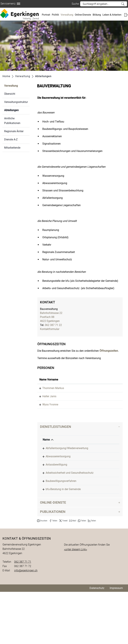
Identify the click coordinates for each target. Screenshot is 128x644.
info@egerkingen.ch (26, 623)
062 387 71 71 (23, 614)
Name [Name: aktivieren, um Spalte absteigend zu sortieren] (46, 468)
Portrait (46, 15)
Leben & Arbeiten (112, 15)
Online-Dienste (83, 15)
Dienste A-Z (11, 139)
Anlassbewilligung (56, 501)
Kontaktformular (50, 329)
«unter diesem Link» (75, 602)
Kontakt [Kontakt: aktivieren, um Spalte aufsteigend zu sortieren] (106, 384)
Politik (55, 15)
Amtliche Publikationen (12, 121)
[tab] (80, 455)
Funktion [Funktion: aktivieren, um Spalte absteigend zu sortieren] (62, 384)
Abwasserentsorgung (58, 488)
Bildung (97, 15)
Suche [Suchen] (123, 4)
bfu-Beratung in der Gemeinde (63, 537)
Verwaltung (67, 15)
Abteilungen (17, 110)
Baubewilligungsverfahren (61, 525)
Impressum (116, 640)
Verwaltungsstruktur (16, 102)
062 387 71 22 (53, 325)
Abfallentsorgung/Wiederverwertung (67, 476)
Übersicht (10, 94)
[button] (42, 573)
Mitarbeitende (12, 148)
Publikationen (53, 564)
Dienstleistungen (55, 455)
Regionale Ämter (14, 131)
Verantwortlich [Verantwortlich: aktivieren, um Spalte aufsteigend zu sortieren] (105, 468)
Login (126, 15)
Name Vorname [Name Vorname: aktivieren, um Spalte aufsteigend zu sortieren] (45, 382)
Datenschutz (97, 640)
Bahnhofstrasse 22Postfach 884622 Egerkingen (51, 317)
